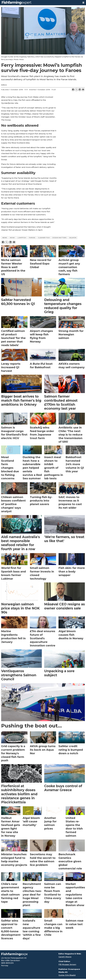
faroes (32, 238)
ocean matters (59, 238)
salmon (73, 238)
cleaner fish (44, 238)
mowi (12, 238)
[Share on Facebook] (73, 90)
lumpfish (22, 238)
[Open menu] (83, 3)
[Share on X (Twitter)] (76, 90)
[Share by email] (83, 90)
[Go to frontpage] (17, 3)
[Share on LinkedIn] (80, 90)
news (5, 238)
